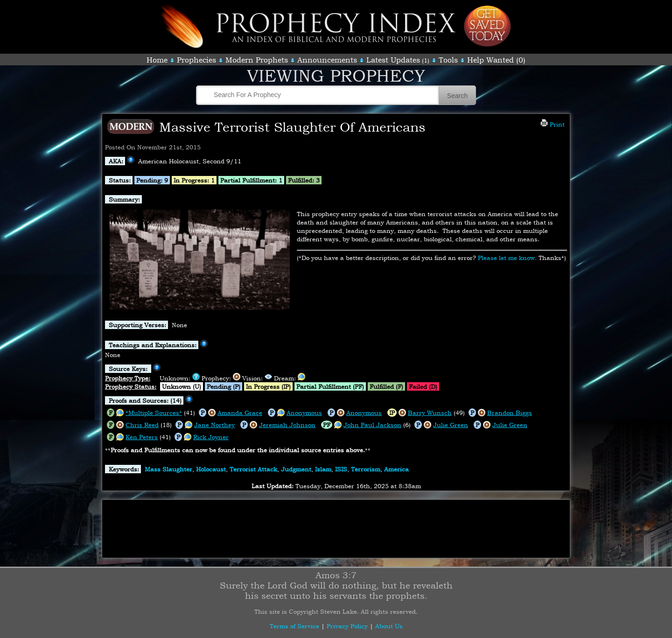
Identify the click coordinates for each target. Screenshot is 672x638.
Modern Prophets (257, 60)
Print (553, 124)
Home (157, 60)
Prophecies (196, 60)
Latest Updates (393, 60)
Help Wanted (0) (496, 60)
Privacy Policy (347, 626)
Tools (448, 60)
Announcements (327, 60)
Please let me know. (507, 258)
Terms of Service (294, 626)
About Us (389, 626)
